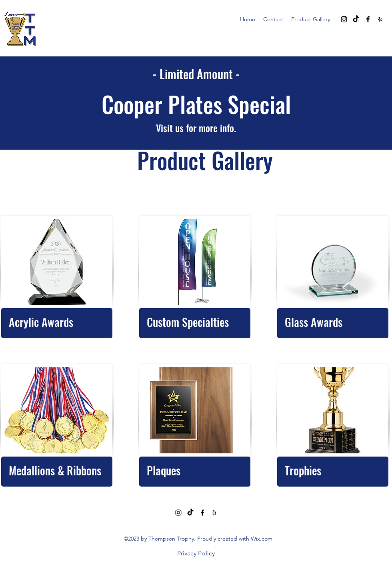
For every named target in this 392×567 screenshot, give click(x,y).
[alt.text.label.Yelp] (380, 19)
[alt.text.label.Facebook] (368, 19)
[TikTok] (356, 19)
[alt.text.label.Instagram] (344, 19)
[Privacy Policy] (196, 553)
